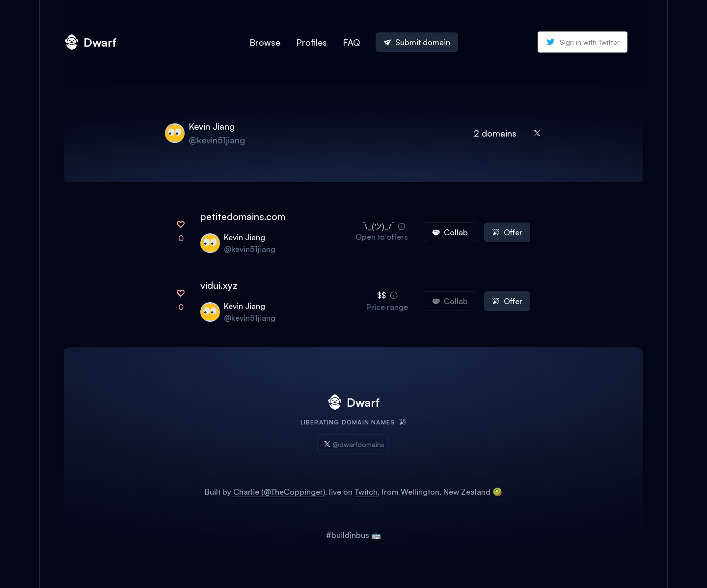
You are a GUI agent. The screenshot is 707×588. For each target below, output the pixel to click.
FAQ (351, 42)
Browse (265, 42)
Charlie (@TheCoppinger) (279, 492)
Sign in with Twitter (583, 42)
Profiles (312, 42)
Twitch (366, 492)
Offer (507, 232)
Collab (450, 232)
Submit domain (417, 42)
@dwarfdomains (353, 444)
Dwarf (90, 42)
